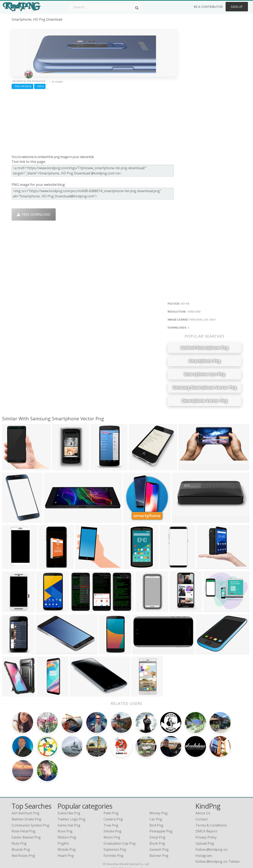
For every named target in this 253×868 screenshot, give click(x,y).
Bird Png (156, 798)
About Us (203, 786)
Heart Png (66, 829)
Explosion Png (115, 823)
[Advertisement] (94, 121)
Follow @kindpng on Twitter (218, 835)
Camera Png (113, 792)
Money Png (159, 786)
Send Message (22, 86)
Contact (202, 792)
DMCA (40, 86)
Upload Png (205, 816)
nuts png (19, 816)
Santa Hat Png (69, 798)
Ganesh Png (159, 823)
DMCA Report (206, 804)
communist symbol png (30, 798)
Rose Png (65, 804)
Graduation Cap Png (120, 816)
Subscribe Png (69, 786)
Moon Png (112, 811)
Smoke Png (112, 804)
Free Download (34, 214)
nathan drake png (26, 792)
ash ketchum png (26, 786)
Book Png (157, 816)
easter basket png (26, 811)
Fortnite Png (113, 829)
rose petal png (24, 804)
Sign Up (237, 7)
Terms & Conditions (211, 798)
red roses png (23, 829)
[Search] (137, 8)
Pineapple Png (161, 804)
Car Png (156, 792)
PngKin (63, 816)
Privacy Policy (206, 811)
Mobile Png (67, 823)
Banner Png (159, 829)
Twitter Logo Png (71, 792)
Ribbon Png (67, 811)
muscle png (21, 823)
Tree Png (111, 798)
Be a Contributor (208, 7)
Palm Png (111, 786)
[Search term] (105, 7)
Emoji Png (157, 811)
